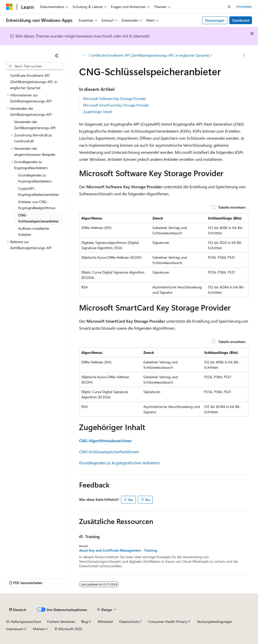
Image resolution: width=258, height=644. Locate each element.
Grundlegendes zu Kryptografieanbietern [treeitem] (35, 178)
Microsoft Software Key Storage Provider (115, 99)
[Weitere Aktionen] (244, 56)
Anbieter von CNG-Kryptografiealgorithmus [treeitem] (37, 205)
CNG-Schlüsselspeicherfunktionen (109, 452)
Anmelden (244, 6)
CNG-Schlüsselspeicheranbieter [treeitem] (38, 218)
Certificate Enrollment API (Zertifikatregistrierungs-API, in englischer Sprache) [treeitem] (34, 82)
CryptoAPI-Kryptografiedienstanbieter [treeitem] (39, 192)
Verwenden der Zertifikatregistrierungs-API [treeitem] (35, 125)
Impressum (15, 629)
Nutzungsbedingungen (215, 621)
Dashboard (241, 20)
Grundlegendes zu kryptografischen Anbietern (119, 463)
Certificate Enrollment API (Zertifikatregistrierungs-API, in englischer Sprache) (150, 55)
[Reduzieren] (57, 56)
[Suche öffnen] (229, 7)
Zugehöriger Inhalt (98, 112)
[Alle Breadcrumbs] (84, 56)
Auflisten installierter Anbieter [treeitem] (34, 232)
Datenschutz (129, 621)
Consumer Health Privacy (168, 621)
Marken (39, 629)
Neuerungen (215, 20)
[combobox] (35, 66)
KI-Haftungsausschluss (24, 621)
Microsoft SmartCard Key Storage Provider (116, 105)
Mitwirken (105, 621)
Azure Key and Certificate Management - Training (118, 550)
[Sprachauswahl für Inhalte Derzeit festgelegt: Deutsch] (18, 610)
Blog (85, 621)
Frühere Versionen (61, 621)
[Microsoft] (9, 7)
